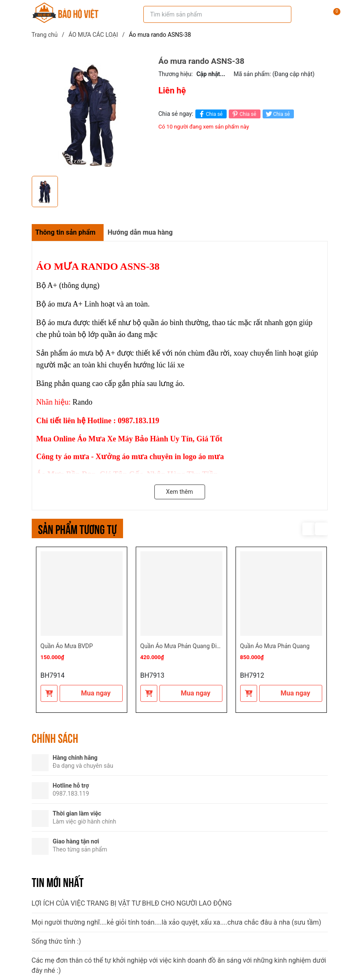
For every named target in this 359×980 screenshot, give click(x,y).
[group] (91, 114)
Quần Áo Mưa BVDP (67, 646)
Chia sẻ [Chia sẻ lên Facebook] (210, 114)
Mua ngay (91, 693)
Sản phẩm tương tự (77, 528)
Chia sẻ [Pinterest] (243, 114)
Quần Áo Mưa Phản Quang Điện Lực (188, 646)
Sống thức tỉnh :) (56, 941)
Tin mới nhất (58, 881)
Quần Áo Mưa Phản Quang (275, 646)
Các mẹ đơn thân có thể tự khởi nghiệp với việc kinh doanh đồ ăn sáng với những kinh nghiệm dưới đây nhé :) (179, 965)
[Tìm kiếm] (279, 14)
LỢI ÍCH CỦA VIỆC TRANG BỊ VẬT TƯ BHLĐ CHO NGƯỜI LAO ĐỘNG (132, 903)
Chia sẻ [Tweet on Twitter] (277, 114)
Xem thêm (180, 492)
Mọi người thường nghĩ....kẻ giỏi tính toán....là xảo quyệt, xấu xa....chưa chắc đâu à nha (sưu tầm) (177, 922)
